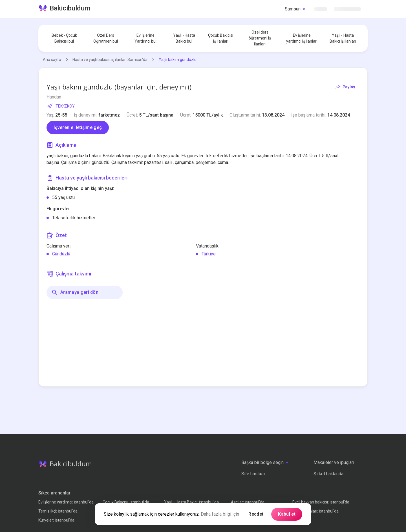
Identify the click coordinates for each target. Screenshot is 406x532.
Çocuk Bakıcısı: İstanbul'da (126, 502)
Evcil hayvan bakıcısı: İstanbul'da (321, 502)
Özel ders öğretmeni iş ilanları (260, 38)
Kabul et (287, 514)
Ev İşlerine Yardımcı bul (145, 38)
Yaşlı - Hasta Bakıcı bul (184, 38)
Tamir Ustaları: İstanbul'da (315, 511)
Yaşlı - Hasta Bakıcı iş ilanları (343, 38)
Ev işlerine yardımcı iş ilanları (302, 38)
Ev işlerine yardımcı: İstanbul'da (66, 502)
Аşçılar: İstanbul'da (248, 502)
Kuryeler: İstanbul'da (56, 520)
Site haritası (253, 474)
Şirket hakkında (328, 474)
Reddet (256, 514)
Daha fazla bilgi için (220, 514)
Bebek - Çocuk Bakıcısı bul (64, 38)
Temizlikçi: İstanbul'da (58, 511)
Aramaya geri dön (75, 292)
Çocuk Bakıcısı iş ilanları (221, 38)
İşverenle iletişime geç (78, 127)
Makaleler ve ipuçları (334, 462)
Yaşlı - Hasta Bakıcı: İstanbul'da (191, 502)
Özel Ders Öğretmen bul (106, 38)
